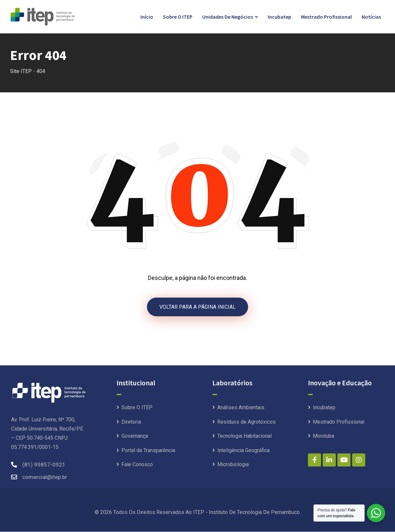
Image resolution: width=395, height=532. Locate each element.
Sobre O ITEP (178, 17)
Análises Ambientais (241, 408)
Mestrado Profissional (326, 17)
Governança (135, 436)
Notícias (371, 17)
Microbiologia (233, 465)
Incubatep (279, 17)
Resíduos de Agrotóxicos (246, 422)
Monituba (323, 436)
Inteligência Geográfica (243, 451)
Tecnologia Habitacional (244, 436)
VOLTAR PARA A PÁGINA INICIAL (197, 307)
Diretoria (131, 422)
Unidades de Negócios (228, 17)
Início (147, 17)
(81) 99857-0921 (44, 465)
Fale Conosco (137, 465)
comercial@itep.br (45, 477)
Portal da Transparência (148, 451)
